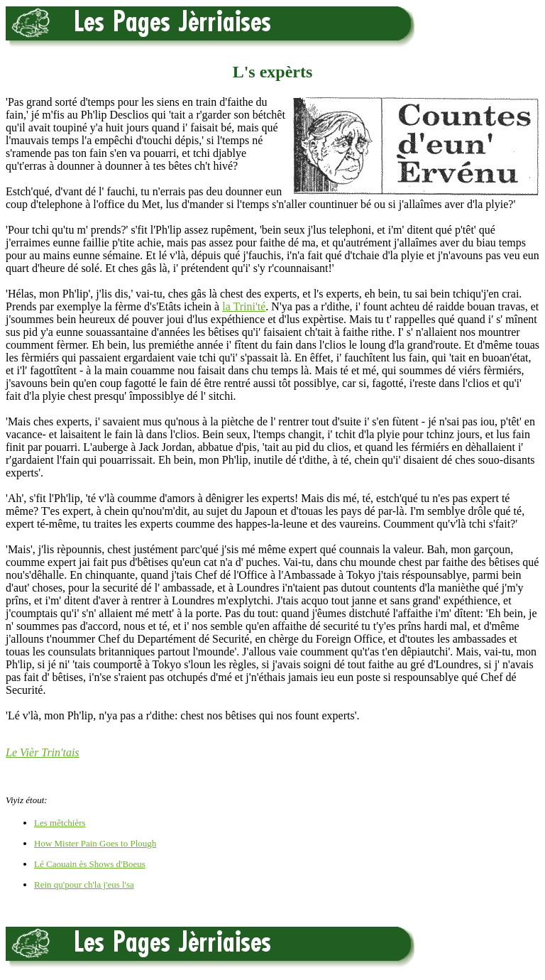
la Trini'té (244, 306)
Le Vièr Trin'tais (43, 752)
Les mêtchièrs (60, 823)
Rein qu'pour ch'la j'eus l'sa (84, 884)
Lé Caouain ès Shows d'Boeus (90, 864)
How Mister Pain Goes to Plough (95, 843)
